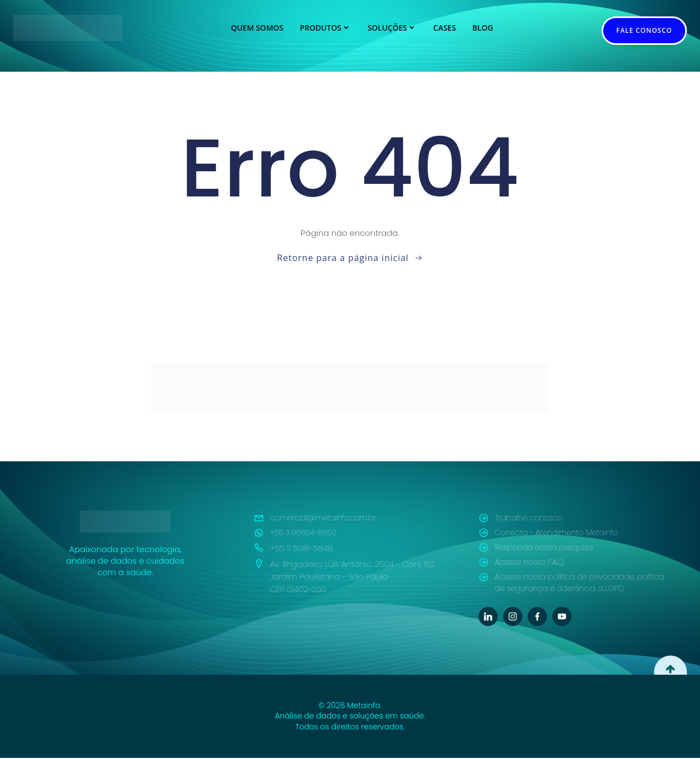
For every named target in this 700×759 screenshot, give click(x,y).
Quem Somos (257, 28)
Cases (444, 28)
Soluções (392, 28)
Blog (483, 28)
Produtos (325, 28)
